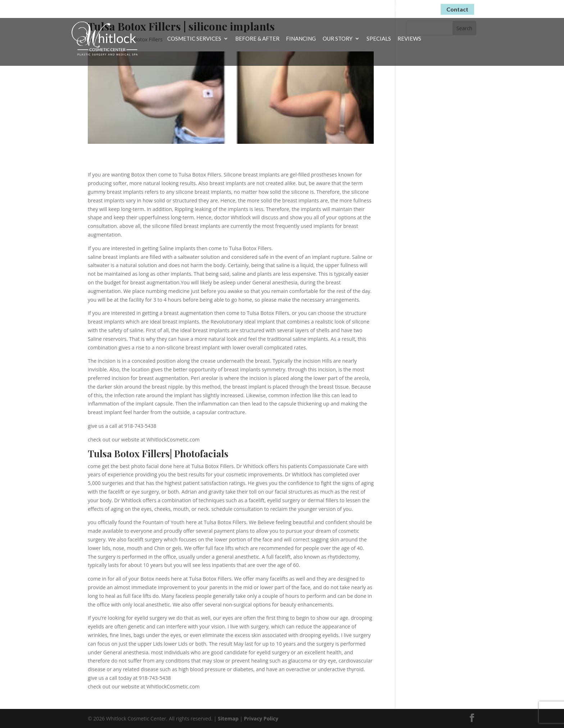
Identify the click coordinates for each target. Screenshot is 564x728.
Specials (379, 39)
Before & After (257, 39)
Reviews (409, 39)
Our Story (338, 39)
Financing (301, 39)
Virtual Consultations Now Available (320, 8)
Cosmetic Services (194, 39)
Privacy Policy (261, 718)
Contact (457, 9)
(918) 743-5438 (408, 8)
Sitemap (228, 718)
